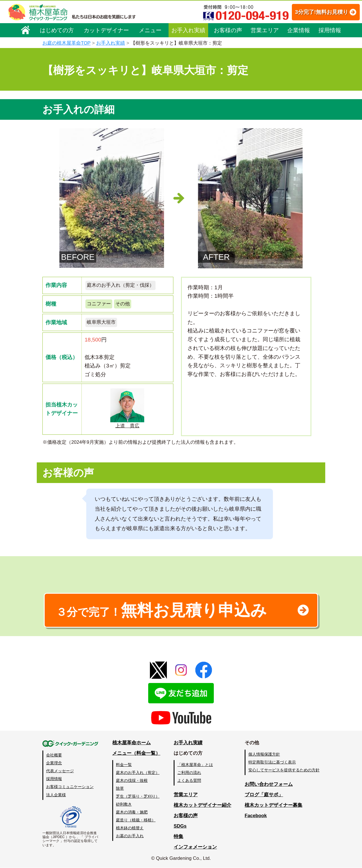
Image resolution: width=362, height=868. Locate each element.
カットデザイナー (106, 30)
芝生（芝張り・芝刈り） (138, 797)
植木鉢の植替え (130, 828)
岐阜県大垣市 (101, 322)
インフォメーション (195, 847)
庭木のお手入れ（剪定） (138, 773)
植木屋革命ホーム (132, 743)
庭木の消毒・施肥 (132, 812)
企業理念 (54, 763)
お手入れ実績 (188, 30)
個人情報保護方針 (264, 754)
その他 (123, 304)
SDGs (180, 826)
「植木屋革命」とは (195, 765)
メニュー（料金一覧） (136, 753)
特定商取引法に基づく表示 (272, 762)
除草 (120, 788)
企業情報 (299, 30)
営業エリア (265, 30)
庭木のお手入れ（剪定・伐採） (120, 285)
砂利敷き (124, 804)
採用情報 (330, 30)
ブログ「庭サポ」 (264, 795)
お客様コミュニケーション (70, 787)
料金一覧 (124, 765)
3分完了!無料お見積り (315, 12)
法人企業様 (56, 795)
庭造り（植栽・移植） (136, 820)
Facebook (256, 816)
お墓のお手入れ (130, 836)
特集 (178, 837)
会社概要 (54, 755)
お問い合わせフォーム (269, 785)
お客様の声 (228, 30)
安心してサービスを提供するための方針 (284, 770)
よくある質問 (189, 780)
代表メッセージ (60, 771)
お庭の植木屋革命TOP (66, 43)
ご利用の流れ (189, 773)
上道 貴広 (127, 408)
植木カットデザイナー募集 (273, 805)
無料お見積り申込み (163, 610)
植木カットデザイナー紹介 (202, 805)
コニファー (99, 304)
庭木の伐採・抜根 (132, 780)
